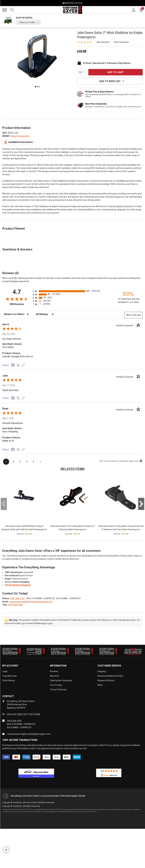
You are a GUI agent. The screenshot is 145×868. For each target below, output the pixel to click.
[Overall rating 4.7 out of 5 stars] (17, 299)
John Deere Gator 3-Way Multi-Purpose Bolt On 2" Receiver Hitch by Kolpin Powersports (121, 528)
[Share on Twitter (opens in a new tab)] (18, 365)
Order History (9, 680)
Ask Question (103, 42)
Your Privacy (56, 685)
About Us (54, 676)
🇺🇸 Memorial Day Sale (72, 3)
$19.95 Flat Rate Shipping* (18, 585)
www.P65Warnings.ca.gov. (40, 623)
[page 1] (6, 462)
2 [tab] (37, 87)
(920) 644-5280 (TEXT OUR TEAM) (24, 714)
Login (5, 671)
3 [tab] (39, 87)
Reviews (54, 671)
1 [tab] (35, 87)
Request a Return (106, 680)
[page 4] (27, 462)
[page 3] (20, 462)
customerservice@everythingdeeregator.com (31, 602)
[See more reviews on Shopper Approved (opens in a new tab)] (23, 365)
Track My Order (10, 676)
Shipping (102, 671)
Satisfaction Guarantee (61, 680)
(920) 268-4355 (17, 598)
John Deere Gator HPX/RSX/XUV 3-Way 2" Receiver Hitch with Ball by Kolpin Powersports (24, 528)
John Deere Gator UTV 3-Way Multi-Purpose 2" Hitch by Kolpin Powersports (72, 528)
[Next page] (40, 462)
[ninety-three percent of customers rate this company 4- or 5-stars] (128, 297)
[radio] (72, 291)
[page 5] (34, 462)
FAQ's (100, 685)
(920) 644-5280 (15, 605)
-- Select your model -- (27, 22)
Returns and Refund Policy (110, 676)
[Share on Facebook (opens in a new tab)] (13, 366)
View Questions (121, 42)
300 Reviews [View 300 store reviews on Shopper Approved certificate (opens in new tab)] (20, 304)
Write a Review (134, 315)
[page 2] (13, 462)
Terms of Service (58, 690)
